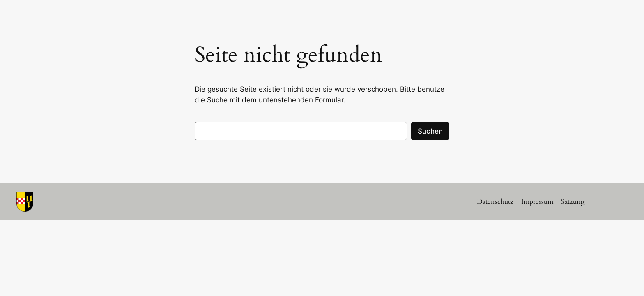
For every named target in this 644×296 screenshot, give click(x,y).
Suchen (430, 131)
